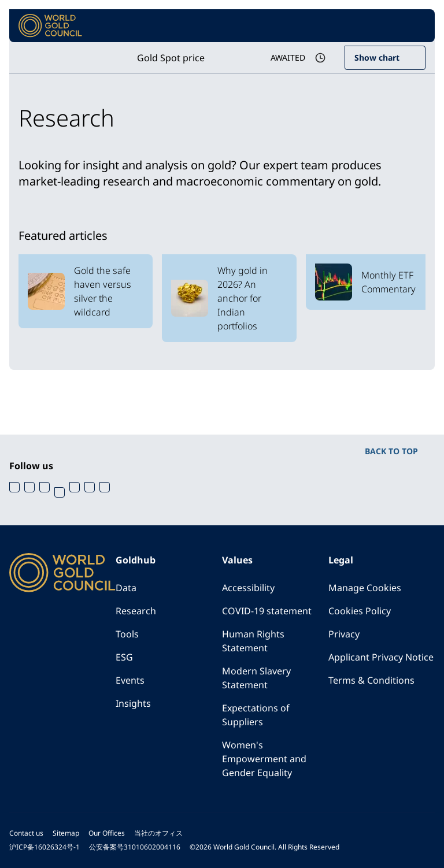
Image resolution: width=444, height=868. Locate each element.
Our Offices (107, 833)
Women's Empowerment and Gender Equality (264, 759)
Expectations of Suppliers (256, 715)
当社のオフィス (158, 833)
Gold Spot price (171, 58)
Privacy (344, 634)
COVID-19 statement (267, 611)
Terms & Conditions (371, 680)
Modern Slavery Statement (256, 678)
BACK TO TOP (391, 451)
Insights (133, 703)
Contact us (26, 833)
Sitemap (66, 833)
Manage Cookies (365, 588)
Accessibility (248, 588)
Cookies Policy (360, 611)
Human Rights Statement (253, 641)
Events (130, 680)
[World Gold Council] (50, 26)
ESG (124, 657)
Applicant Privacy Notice (381, 657)
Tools (127, 634)
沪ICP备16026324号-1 (45, 847)
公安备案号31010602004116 (135, 847)
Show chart (377, 58)
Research (136, 611)
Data (126, 588)
